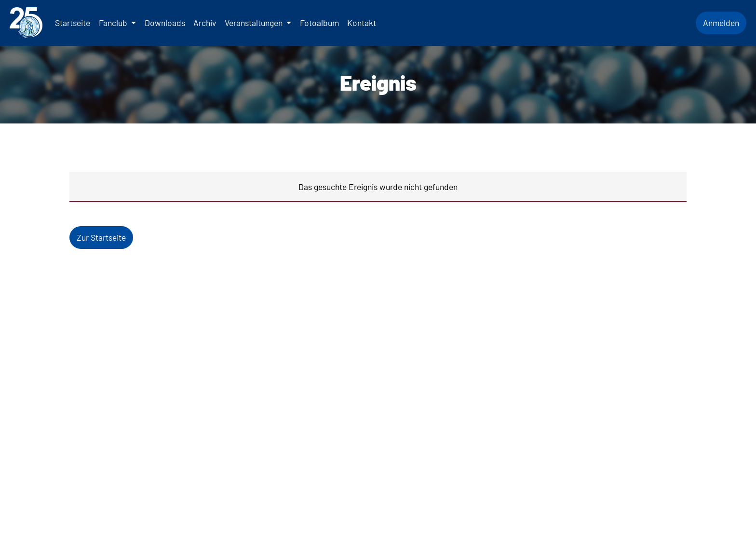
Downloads (165, 23)
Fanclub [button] (114, 23)
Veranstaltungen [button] (255, 23)
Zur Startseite (101, 237)
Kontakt (362, 23)
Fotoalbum (319, 23)
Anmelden (721, 23)
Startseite (73, 23)
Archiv (205, 23)
